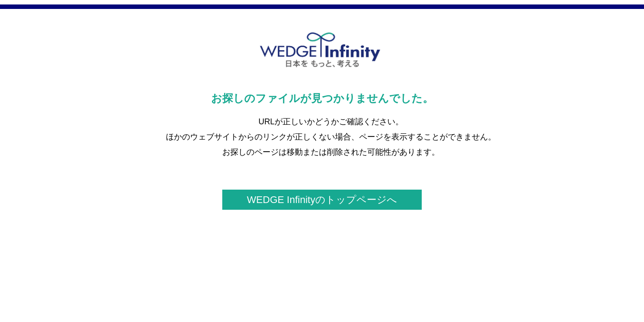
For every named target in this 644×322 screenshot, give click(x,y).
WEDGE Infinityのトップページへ (322, 200)
